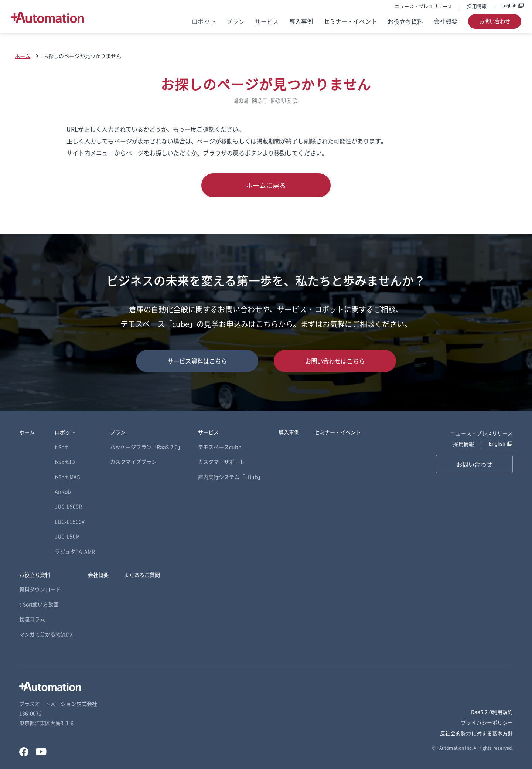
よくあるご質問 (142, 575)
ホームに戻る (266, 185)
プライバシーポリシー (487, 722)
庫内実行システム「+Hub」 (231, 477)
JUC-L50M (67, 536)
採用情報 (477, 6)
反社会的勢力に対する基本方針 (476, 733)
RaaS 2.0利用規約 (492, 712)
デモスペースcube (220, 447)
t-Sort (61, 447)
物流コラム (32, 619)
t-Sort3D (65, 462)
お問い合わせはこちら (335, 361)
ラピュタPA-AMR (75, 551)
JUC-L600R (68, 506)
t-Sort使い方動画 (39, 604)
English (509, 6)
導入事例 (301, 21)
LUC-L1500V (70, 521)
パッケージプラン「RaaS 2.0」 (146, 447)
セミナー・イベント (350, 21)
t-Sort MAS (67, 477)
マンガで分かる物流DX (46, 634)
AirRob (63, 491)
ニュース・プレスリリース (424, 6)
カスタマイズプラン (134, 462)
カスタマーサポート (221, 462)
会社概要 (446, 21)
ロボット (204, 21)
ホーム (23, 56)
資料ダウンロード (40, 589)
